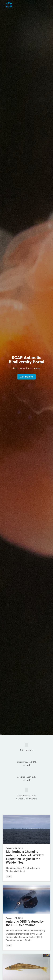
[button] (48, 5)
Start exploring (26, 377)
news (9, 877)
